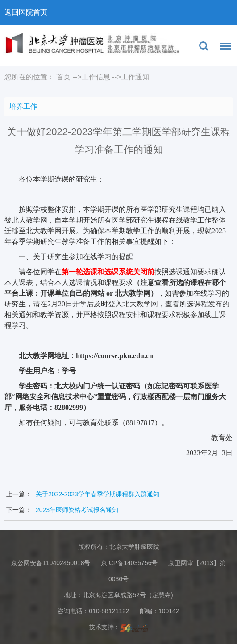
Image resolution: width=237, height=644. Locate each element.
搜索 (204, 46)
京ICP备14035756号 (129, 563)
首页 (63, 77)
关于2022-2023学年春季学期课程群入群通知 (98, 494)
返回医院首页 (26, 12)
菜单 (223, 48)
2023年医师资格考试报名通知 (77, 510)
